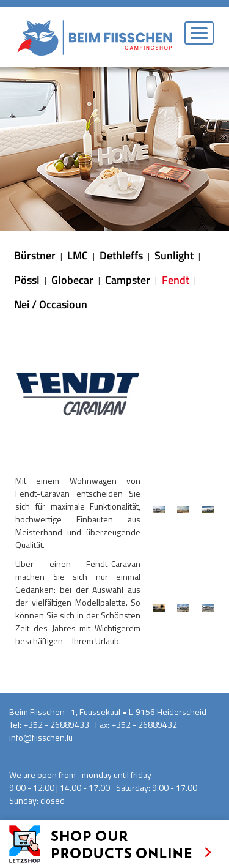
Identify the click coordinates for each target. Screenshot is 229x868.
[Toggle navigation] (199, 33)
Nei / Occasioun (51, 304)
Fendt (176, 280)
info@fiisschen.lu (41, 737)
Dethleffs (121, 255)
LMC (78, 255)
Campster (128, 280)
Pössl (27, 280)
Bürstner (35, 255)
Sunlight (174, 255)
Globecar (72, 280)
